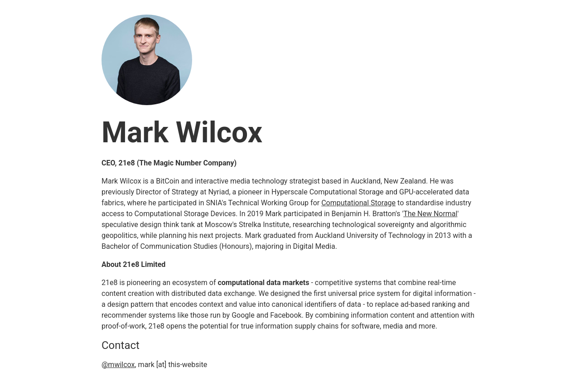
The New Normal (430, 214)
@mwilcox (118, 365)
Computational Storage (358, 203)
